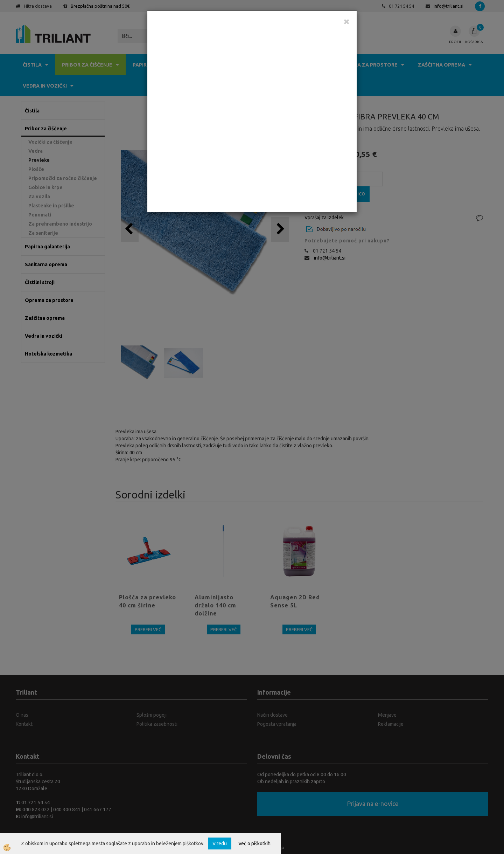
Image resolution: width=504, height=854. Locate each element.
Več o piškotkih (254, 843)
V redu (220, 843)
